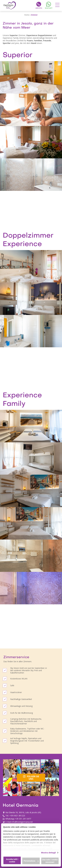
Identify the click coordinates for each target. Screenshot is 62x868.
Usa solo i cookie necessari (50, 861)
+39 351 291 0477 (23, 819)
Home (27, 15)
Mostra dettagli (48, 853)
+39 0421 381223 (17, 816)
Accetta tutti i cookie (12, 860)
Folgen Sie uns (31, 778)
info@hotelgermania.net (15, 848)
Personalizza (31, 861)
